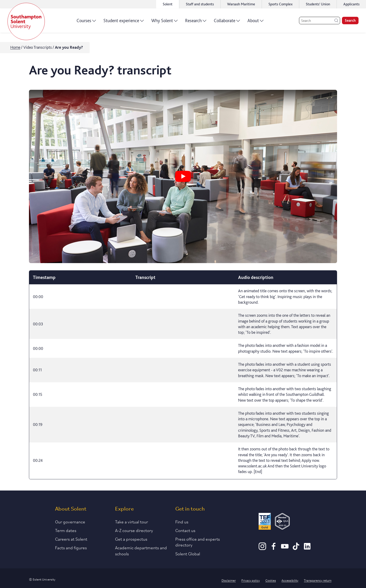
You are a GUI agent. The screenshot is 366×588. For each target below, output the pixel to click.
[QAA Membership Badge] (282, 522)
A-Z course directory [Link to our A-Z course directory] (134, 530)
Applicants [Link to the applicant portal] (351, 4)
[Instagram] (262, 548)
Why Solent (164, 22)
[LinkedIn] (307, 548)
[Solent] (26, 21)
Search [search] (350, 20)
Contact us (185, 530)
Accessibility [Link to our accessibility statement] (290, 580)
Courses (86, 22)
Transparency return (318, 580)
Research (196, 22)
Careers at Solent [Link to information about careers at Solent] (71, 539)
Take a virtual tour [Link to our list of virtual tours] (132, 522)
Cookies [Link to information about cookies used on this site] (271, 580)
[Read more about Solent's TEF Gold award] (265, 522)
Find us (182, 522)
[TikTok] (296, 548)
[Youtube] (285, 548)
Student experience (124, 22)
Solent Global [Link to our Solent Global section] (188, 553)
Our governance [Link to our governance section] (70, 522)
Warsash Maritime (241, 4)
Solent (168, 4)
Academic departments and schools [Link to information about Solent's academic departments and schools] (141, 550)
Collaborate (227, 22)
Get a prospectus (131, 539)
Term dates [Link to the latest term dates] (66, 530)
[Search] (320, 21)
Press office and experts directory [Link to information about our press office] (198, 542)
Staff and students (200, 4)
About (255, 22)
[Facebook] (274, 548)
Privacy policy (251, 580)
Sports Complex (280, 4)
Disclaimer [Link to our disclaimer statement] (229, 580)
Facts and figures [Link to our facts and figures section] (71, 547)
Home (15, 47)
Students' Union (318, 4)
